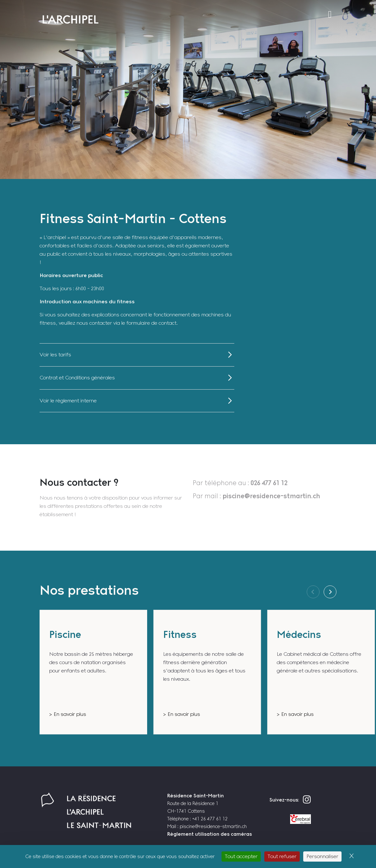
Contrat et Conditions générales (77, 378)
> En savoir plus (68, 714)
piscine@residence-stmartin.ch (213, 826)
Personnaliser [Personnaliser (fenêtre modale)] (322, 856)
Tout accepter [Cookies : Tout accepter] (241, 856)
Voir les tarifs (55, 355)
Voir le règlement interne (68, 401)
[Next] (330, 592)
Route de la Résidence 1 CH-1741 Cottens (196, 803)
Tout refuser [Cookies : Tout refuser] (282, 856)
